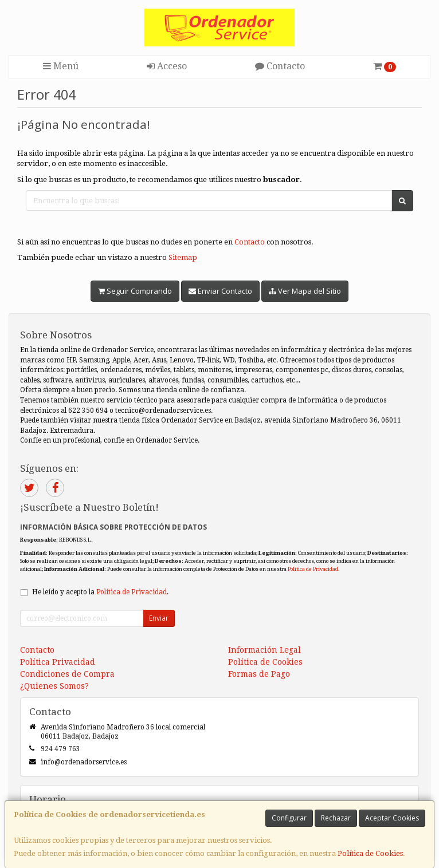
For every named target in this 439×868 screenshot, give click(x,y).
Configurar (289, 818)
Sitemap (183, 257)
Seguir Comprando (135, 291)
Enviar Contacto (220, 291)
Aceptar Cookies (392, 818)
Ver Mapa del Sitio (305, 291)
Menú (61, 66)
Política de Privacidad (313, 569)
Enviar (159, 618)
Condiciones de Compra (67, 674)
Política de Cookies (370, 853)
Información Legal (264, 650)
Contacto (280, 66)
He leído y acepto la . (100, 592)
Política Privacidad (58, 662)
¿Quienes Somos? (54, 686)
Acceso (167, 66)
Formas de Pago (259, 674)
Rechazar (336, 818)
